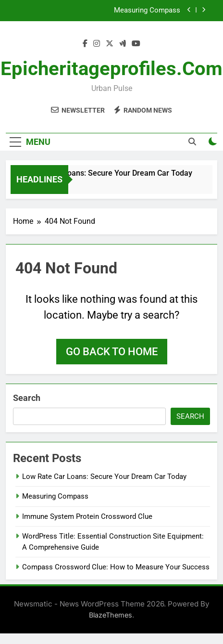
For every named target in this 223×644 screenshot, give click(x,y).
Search (27, 398)
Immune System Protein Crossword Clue (87, 516)
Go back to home (112, 352)
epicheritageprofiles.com (111, 69)
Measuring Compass (147, 11)
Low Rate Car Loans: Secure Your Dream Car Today (106, 173)
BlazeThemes (111, 615)
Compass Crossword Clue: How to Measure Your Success (116, 567)
